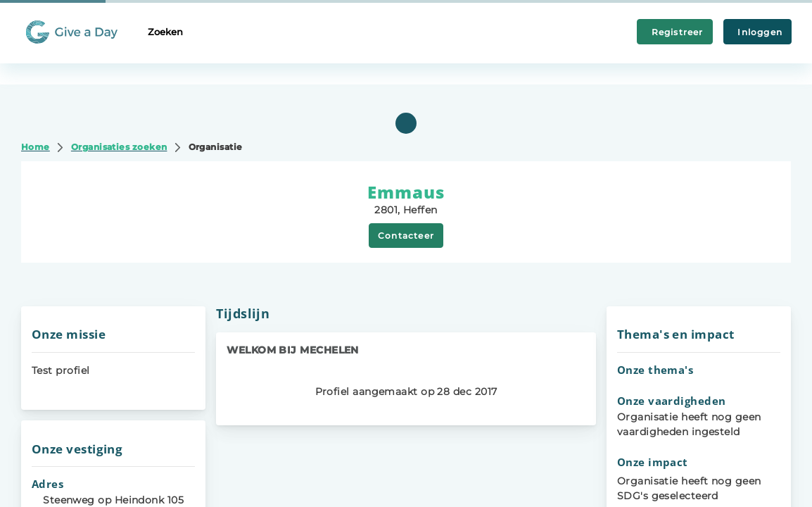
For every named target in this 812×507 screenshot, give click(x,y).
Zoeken (165, 32)
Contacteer (406, 236)
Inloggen (757, 32)
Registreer (675, 32)
